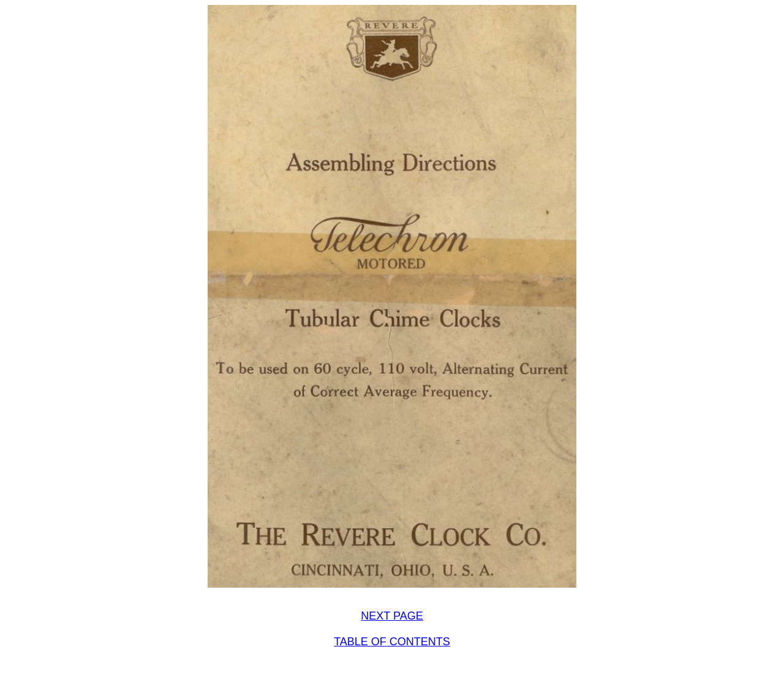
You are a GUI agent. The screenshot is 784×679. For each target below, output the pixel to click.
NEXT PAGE (392, 616)
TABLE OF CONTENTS (392, 642)
